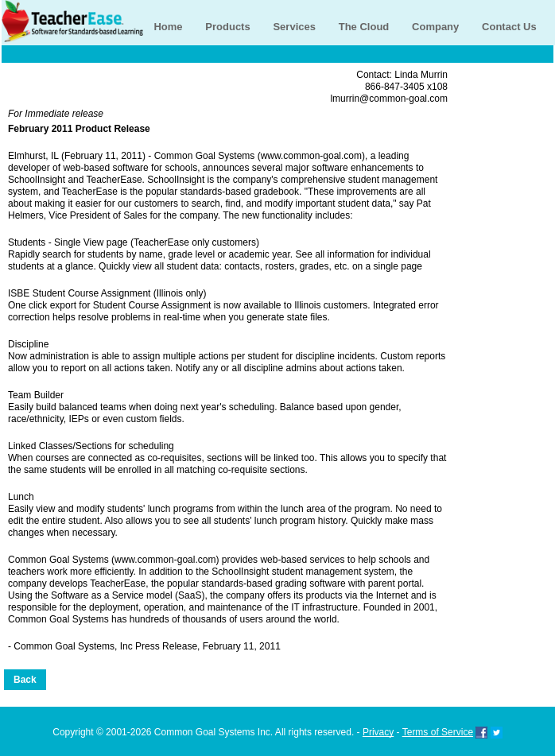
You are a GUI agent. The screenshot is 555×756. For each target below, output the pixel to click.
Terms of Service (438, 732)
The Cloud (364, 27)
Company (435, 27)
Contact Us (509, 27)
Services (294, 27)
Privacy (378, 732)
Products (227, 27)
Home (168, 27)
